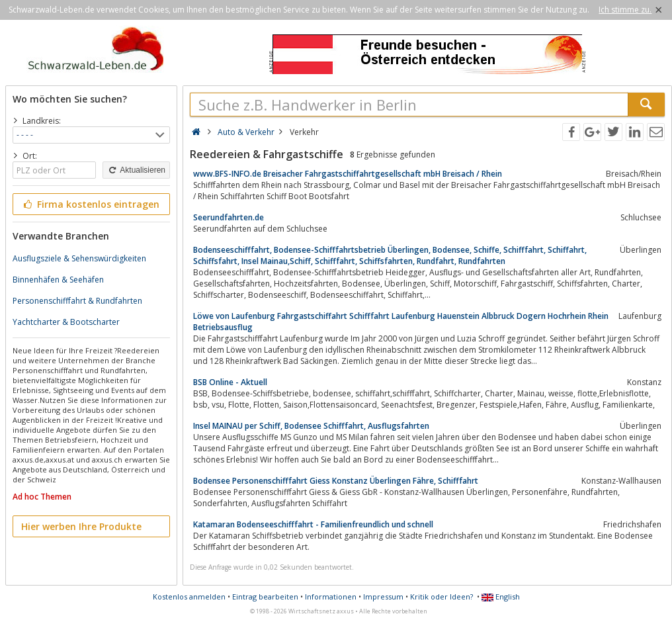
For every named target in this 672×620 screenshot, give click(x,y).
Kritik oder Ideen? (441, 597)
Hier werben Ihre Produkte (81, 526)
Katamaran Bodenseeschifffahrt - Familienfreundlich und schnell (313, 524)
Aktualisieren (136, 170)
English (501, 597)
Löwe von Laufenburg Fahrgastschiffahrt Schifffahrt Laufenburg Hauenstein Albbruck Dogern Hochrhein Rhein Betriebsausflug (401, 322)
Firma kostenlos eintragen (90, 204)
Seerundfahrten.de (229, 217)
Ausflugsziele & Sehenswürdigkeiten (79, 258)
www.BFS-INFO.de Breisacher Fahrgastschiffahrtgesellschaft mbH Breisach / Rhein (348, 174)
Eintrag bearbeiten (265, 597)
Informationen (331, 597)
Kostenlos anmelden (189, 597)
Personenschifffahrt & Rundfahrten (77, 301)
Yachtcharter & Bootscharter (66, 322)
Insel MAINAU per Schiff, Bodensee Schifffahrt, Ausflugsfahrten (311, 426)
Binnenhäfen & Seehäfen (58, 280)
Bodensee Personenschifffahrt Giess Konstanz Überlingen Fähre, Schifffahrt (336, 481)
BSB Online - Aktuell (230, 382)
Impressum (383, 597)
